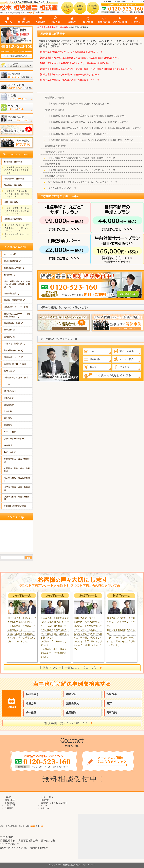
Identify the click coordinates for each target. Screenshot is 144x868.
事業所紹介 (9, 398)
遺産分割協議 (11, 293)
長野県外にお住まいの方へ (16, 506)
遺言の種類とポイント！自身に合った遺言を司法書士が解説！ (17, 284)
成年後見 (9, 330)
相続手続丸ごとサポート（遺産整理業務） (17, 315)
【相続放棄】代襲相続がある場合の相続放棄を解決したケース (69, 80)
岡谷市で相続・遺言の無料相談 (17, 479)
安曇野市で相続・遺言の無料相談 (17, 470)
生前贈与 (9, 337)
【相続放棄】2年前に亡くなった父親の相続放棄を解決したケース (71, 52)
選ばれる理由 (10, 391)
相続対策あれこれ (13, 350)
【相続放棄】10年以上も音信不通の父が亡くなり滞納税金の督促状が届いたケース (79, 63)
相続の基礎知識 (12, 261)
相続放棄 (9, 275)
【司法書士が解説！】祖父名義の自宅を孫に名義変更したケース (80, 104)
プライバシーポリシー (14, 439)
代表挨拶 (8, 411)
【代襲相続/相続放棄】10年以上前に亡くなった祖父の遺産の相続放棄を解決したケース (91, 140)
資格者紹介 (9, 405)
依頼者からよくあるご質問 (16, 377)
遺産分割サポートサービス (16, 307)
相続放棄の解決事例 (54, 110)
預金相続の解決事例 (54, 152)
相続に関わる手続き (15, 268)
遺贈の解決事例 (52, 164)
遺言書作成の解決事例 (55, 146)
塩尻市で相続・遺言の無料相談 (17, 489)
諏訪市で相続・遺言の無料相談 (17, 498)
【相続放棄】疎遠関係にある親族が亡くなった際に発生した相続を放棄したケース (79, 58)
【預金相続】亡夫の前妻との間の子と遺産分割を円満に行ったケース (82, 158)
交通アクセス (122, 2)
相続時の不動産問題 (14, 300)
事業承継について (13, 357)
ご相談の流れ (11, 805)
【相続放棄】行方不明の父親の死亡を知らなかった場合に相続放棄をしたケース (87, 116)
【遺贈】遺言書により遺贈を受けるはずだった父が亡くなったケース (82, 170)
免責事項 (8, 445)
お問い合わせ (10, 452)
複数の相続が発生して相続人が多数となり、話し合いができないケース (83, 182)
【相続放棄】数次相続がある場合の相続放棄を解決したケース (69, 74)
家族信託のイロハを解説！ (16, 364)
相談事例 (8, 425)
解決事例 (8, 418)
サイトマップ (139, 2)
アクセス (8, 384)
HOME (108, 2)
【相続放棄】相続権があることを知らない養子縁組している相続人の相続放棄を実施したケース (85, 69)
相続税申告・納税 (13, 323)
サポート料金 (10, 432)
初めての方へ (10, 371)
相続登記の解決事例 (54, 97)
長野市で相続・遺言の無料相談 (17, 460)
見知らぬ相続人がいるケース (62, 188)
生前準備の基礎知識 (14, 344)
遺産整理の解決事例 (54, 176)
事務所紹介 (10, 803)
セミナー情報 (10, 254)
